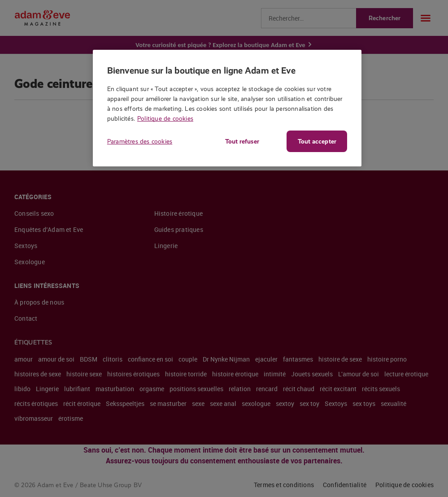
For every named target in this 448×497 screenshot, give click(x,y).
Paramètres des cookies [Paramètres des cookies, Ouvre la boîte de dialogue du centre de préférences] (140, 141)
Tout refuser (242, 141)
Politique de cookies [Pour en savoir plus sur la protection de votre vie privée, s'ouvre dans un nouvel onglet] (165, 118)
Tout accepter (317, 141)
